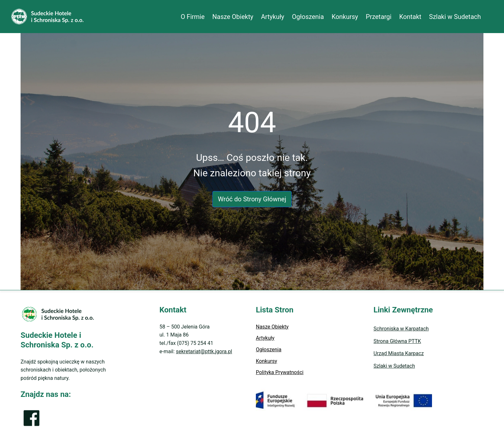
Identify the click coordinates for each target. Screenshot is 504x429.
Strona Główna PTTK (397, 341)
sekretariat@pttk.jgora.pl (204, 351)
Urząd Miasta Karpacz (399, 353)
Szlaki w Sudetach (394, 366)
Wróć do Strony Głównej (252, 199)
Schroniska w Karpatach (401, 329)
